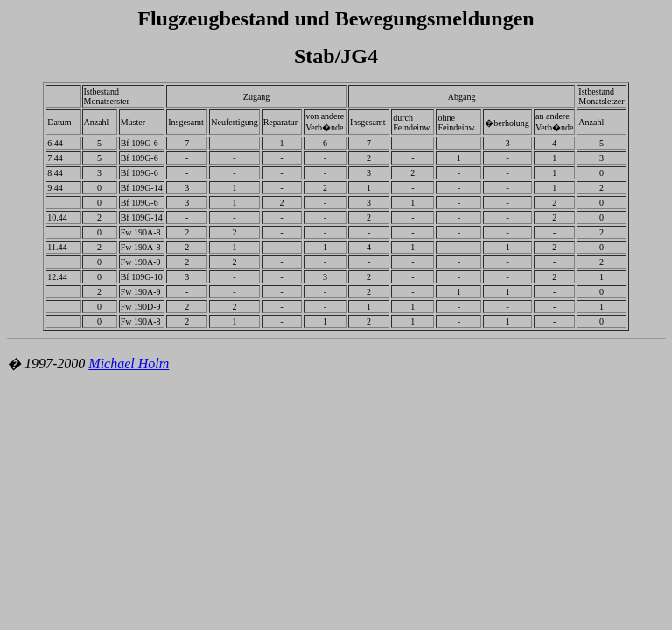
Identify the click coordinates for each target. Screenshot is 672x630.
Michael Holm (129, 364)
